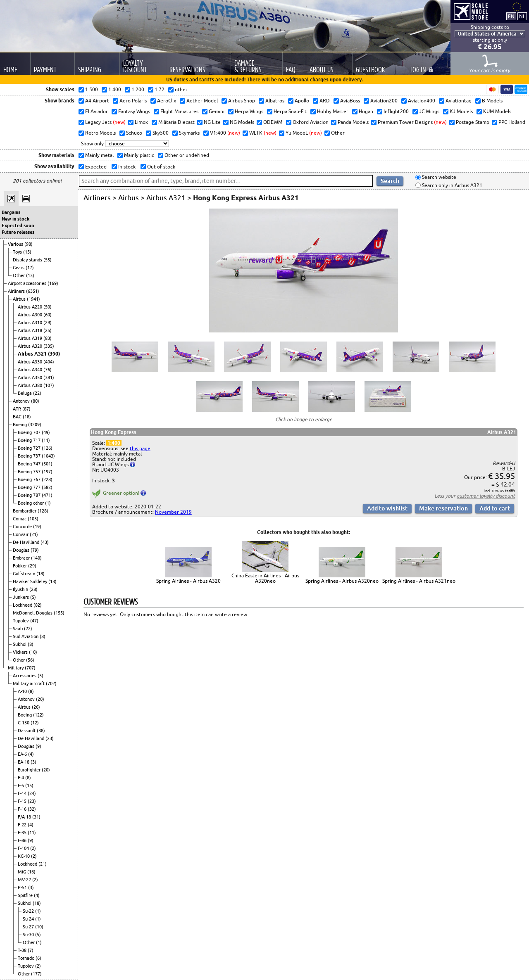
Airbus (20, 299)
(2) (33, 848)
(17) (30, 268)
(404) (49, 362)
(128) (43, 511)
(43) (45, 542)
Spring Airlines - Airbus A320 (188, 581)
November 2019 (173, 512)
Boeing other (31, 503)
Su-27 (29, 927)
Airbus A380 (31, 385)
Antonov (22, 401)
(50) (48, 307)
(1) (48, 503)
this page (140, 448)
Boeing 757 (30, 472)
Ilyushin (21, 589)
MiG (23, 872)
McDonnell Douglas (33, 613)
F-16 (23, 809)
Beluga (25, 393)
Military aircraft (29, 683)
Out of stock (161, 167)
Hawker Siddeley (31, 581)
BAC (18, 417)
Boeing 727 (30, 448)
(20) (40, 699)
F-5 (21, 785)
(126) (47, 448)
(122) (38, 715)
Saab (18, 629)
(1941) (33, 299)
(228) (47, 479)
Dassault (27, 731)
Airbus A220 (31, 307)
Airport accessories (28, 283)
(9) (38, 746)
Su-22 (29, 911)
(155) (59, 613)
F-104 (24, 848)
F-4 (21, 778)
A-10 (23, 691)
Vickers (21, 652)
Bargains (11, 212)
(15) (27, 252)
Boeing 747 (30, 464)
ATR (18, 409)
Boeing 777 (30, 487)
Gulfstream (25, 574)
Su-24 (29, 919)
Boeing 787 (30, 495)
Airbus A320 (31, 346)
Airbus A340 (31, 370)
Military (16, 668)
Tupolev (21, 621)
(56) (30, 660)
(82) (38, 605)
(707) (30, 668)
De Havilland (27, 542)
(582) (47, 487)
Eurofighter (30, 770)
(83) (48, 338)
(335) (49, 346)
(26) (36, 707)
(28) (33, 589)
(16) (31, 872)
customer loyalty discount (486, 496)
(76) (48, 370)
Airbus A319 (31, 338)
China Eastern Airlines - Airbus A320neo (265, 578)
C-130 (24, 723)
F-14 (23, 793)
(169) (53, 283)
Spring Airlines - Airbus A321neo (419, 581)
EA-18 (24, 762)
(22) (37, 393)
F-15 (23, 801)
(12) (35, 723)
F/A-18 (25, 817)
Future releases (18, 232)
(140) (36, 558)
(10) (33, 652)
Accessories (25, 676)
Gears (19, 268)
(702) (51, 683)
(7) (31, 950)
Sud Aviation (26, 636)
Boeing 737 (30, 456)
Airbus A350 (31, 377)
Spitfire (26, 895)
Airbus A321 (33, 354)
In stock (126, 167)
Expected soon (18, 225)
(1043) (48, 456)
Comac (20, 519)
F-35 (23, 833)
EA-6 (23, 754)
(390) (54, 354)
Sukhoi (20, 644)
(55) (48, 260)
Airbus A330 (31, 362)
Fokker (20, 566)
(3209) (35, 425)
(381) (49, 377)
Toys (18, 252)
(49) (46, 432)
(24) (32, 793)
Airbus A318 (31, 330)
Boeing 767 (30, 479)
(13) (30, 275)
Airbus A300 (31, 315)
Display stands (28, 260)
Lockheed (23, 605)
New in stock (15, 219)
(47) (34, 621)
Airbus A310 (31, 323)
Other (19, 275)
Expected (95, 167)
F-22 (23, 825)
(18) (27, 417)
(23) (50, 738)
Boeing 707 (30, 432)
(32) (32, 809)
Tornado (27, 958)
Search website (438, 177)
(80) (35, 401)
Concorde (23, 527)
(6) (38, 958)
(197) (47, 472)
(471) (47, 495)
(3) (33, 762)
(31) (36, 817)
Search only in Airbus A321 (452, 185)
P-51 (23, 887)
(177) (36, 974)
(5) (33, 597)
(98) (29, 244)
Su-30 (29, 935)
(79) (35, 550)
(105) (33, 519)
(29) (48, 323)
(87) (26, 409)
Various (16, 244)
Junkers (21, 597)
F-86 (23, 840)
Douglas (22, 550)
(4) (31, 754)
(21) (34, 534)
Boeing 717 (30, 440)
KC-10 (24, 856)
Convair (21, 534)
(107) (49, 385)
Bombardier (25, 511)
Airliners (17, 291)
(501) (47, 464)
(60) (48, 315)
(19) (37, 527)
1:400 (114, 443)
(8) (43, 636)
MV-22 (25, 880)
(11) (46, 440)
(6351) (33, 291)
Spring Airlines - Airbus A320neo (342, 581)
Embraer (22, 558)
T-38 (23, 950)
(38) (41, 731)
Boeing (20, 425)
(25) (48, 330)
